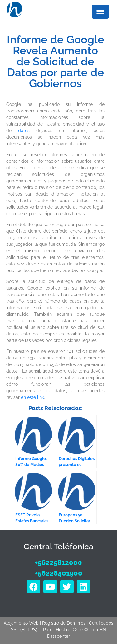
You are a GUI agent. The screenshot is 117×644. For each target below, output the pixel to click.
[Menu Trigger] (100, 12)
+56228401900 (59, 573)
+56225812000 (58, 562)
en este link (32, 397)
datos (24, 131)
